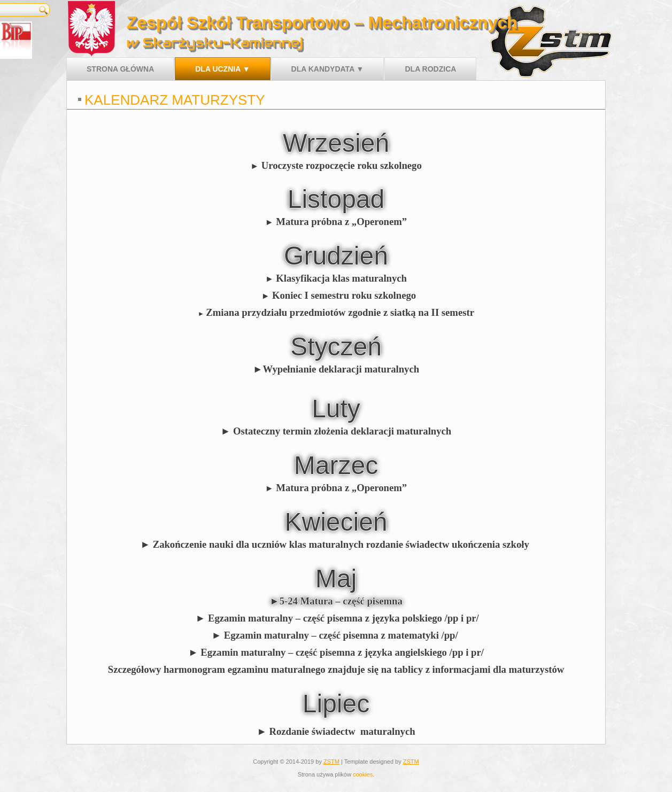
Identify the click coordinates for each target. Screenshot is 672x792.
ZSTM (331, 762)
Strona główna (120, 69)
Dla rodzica (430, 69)
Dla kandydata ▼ (328, 69)
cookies (363, 774)
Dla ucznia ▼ (222, 69)
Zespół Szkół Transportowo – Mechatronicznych (322, 22)
